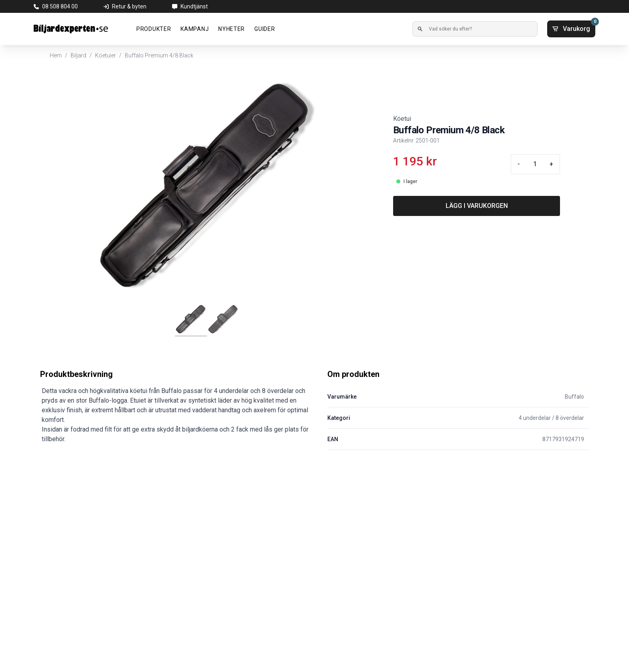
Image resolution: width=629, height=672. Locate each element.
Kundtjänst (194, 6)
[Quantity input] (535, 164)
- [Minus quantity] (519, 164)
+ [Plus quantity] (551, 164)
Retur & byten (129, 6)
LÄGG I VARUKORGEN (477, 206)
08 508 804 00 (60, 6)
